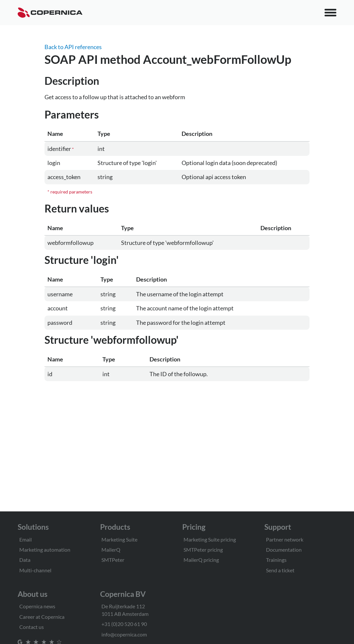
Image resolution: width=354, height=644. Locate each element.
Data (25, 560)
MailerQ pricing (201, 560)
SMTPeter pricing (203, 550)
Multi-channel (35, 570)
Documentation (284, 550)
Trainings (276, 560)
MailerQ (111, 550)
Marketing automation (45, 550)
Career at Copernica (42, 617)
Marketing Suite (119, 539)
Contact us (32, 627)
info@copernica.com (124, 634)
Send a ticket (280, 570)
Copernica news (37, 606)
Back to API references (73, 47)
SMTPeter (113, 560)
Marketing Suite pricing (210, 539)
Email (26, 539)
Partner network (285, 539)
